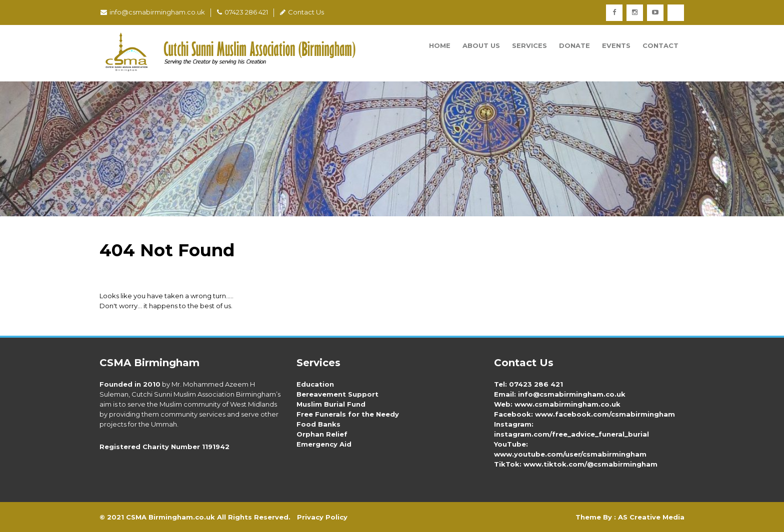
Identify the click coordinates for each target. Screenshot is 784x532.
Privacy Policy (322, 517)
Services (529, 45)
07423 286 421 (242, 12)
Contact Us (302, 12)
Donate (574, 45)
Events (616, 45)
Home (440, 45)
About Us (481, 45)
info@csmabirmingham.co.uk (153, 12)
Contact (660, 45)
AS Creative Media (651, 517)
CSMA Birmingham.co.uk (170, 517)
